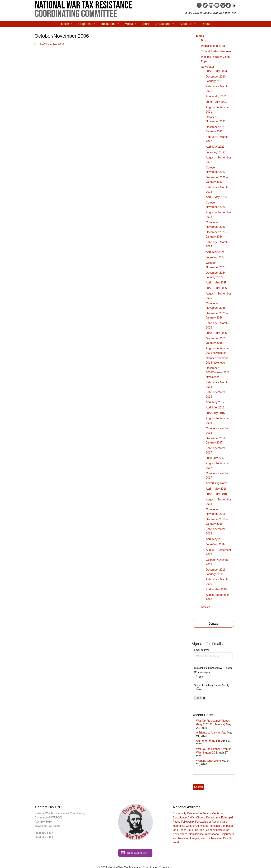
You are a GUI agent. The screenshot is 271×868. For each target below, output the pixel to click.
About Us (188, 24)
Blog (204, 40)
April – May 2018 (216, 489)
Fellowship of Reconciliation (212, 822)
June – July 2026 (216, 333)
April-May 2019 (215, 539)
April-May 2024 (215, 252)
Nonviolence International (204, 834)
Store (146, 24)
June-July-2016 (215, 413)
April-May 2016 (215, 408)
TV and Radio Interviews (216, 51)
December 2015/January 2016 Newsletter (218, 372)
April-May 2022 (215, 147)
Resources (110, 24)
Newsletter (208, 67)
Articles (205, 607)
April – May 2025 (216, 283)
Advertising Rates (217, 483)
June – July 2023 (216, 71)
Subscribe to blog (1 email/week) (212, 685)
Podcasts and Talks (213, 46)
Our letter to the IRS (208, 741)
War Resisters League (186, 838)
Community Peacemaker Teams (192, 813)
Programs (87, 24)
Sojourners (227, 834)
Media (131, 24)
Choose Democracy (208, 818)
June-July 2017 (215, 458)
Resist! (66, 24)
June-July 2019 (215, 544)
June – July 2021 (216, 102)
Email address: (213, 654)
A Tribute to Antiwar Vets (211, 733)
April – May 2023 (216, 197)
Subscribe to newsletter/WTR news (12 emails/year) (213, 670)
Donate (206, 24)
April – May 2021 (216, 96)
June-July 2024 (215, 257)
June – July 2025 (216, 288)
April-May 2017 (215, 402)
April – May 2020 (216, 589)
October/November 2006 (49, 44)
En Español (165, 24)
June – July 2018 (216, 494)
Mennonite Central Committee (191, 826)
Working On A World (209, 761)
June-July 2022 (215, 152)
